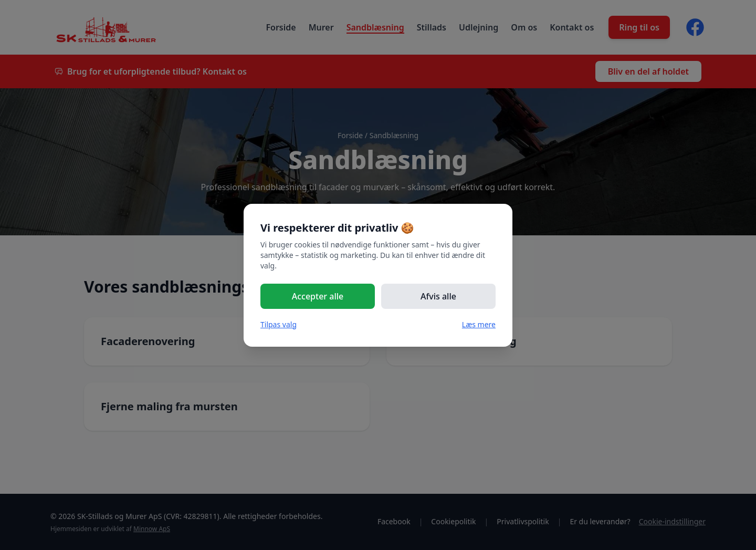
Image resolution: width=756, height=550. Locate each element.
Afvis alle (438, 296)
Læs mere (479, 324)
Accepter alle (318, 296)
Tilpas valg (279, 324)
